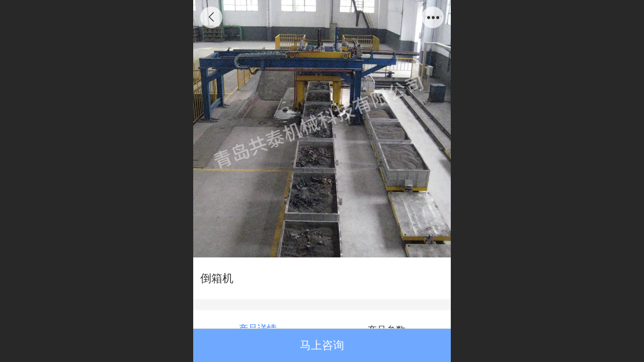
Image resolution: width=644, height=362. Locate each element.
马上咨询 (322, 345)
